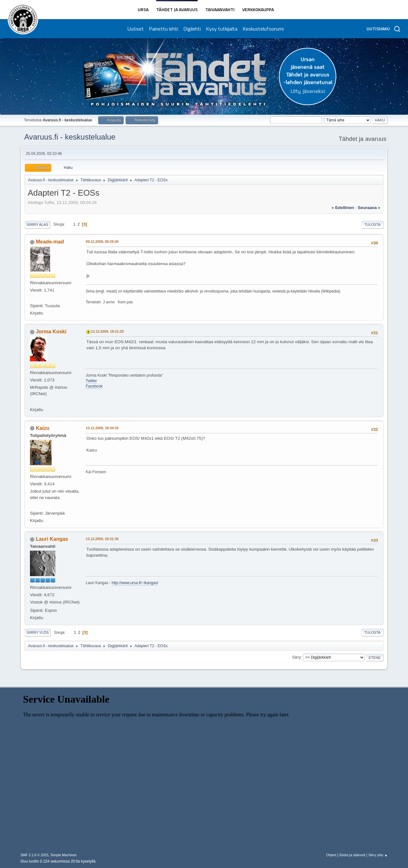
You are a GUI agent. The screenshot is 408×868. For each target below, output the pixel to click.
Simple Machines (63, 855)
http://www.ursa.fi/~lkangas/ (135, 583)
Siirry (296, 657)
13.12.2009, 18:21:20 (107, 331)
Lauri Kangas (52, 539)
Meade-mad (50, 242)
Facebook (94, 386)
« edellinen (343, 208)
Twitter (91, 381)
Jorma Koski (51, 332)
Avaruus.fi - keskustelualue (70, 137)
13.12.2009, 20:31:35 (102, 539)
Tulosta (372, 225)
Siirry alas (37, 225)
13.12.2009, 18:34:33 (102, 428)
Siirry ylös (38, 633)
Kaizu (43, 428)
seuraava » (369, 208)
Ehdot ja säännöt (352, 855)
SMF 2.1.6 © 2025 (34, 855)
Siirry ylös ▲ (378, 855)
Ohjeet (331, 855)
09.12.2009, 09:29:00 (102, 242)
